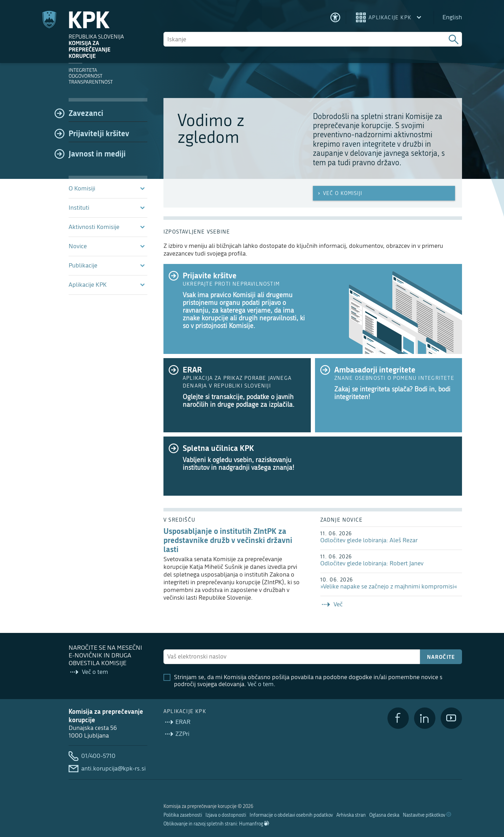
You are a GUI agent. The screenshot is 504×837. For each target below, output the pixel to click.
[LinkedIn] (425, 718)
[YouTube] (451, 718)
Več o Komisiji (339, 193)
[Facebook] (398, 718)
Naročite (441, 657)
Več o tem (261, 684)
